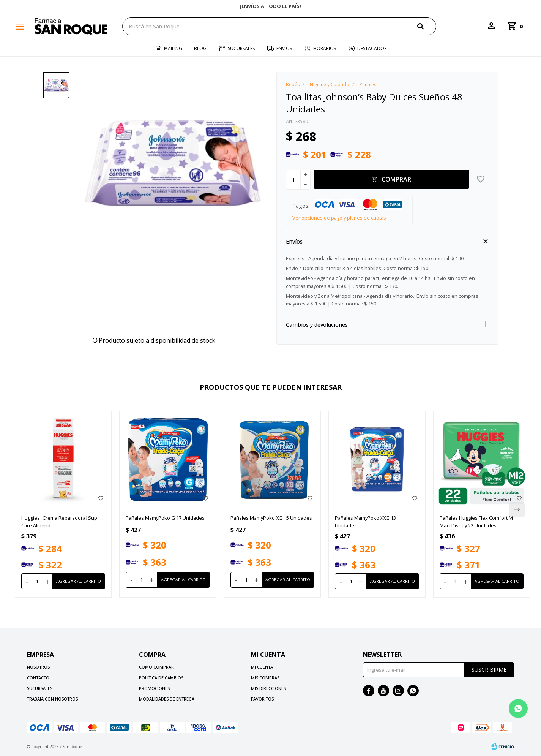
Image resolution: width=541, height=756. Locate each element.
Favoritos (262, 699)
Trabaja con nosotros (52, 699)
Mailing (173, 48)
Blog (200, 48)
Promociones (154, 688)
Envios (284, 48)
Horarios (325, 48)
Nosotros (38, 667)
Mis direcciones (268, 688)
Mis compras (265, 678)
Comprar (396, 179)
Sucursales (241, 48)
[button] (427, 26)
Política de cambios (161, 678)
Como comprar (156, 667)
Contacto (38, 678)
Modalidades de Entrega (167, 699)
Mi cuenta (262, 667)
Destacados (372, 48)
